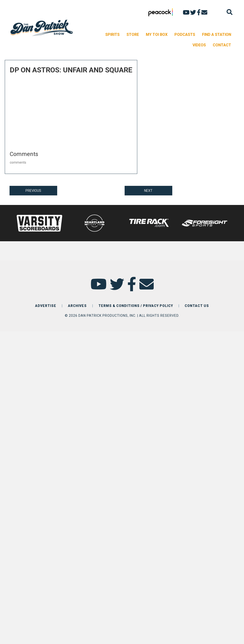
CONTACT (222, 45)
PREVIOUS (33, 191)
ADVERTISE (46, 306)
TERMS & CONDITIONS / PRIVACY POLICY (136, 306)
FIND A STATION (217, 35)
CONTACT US (197, 306)
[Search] (230, 12)
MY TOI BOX (157, 35)
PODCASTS (185, 35)
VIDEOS (199, 45)
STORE (133, 35)
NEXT (148, 191)
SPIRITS (112, 35)
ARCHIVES (77, 306)
